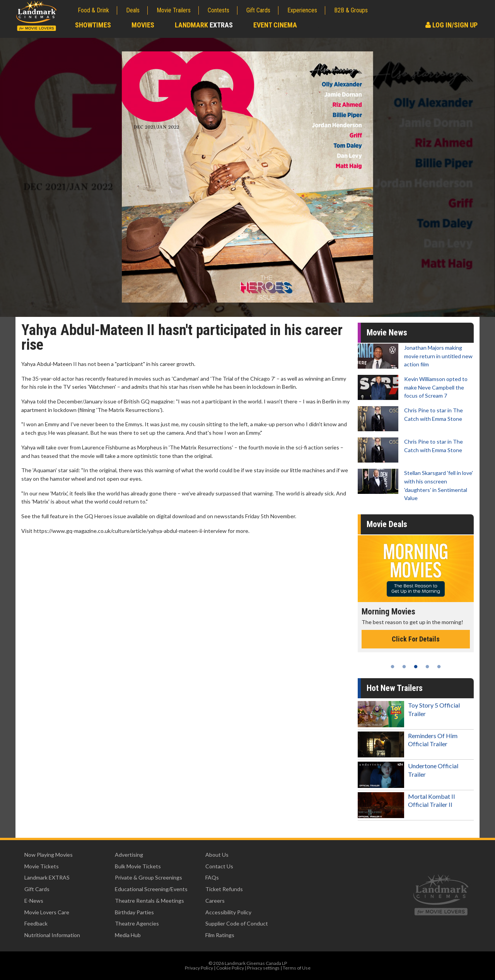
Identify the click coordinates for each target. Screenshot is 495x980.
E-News (34, 901)
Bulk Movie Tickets (138, 866)
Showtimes (93, 25)
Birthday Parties (134, 912)
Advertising (129, 855)
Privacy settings (263, 968)
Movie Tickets (42, 866)
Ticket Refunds (224, 889)
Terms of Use (297, 968)
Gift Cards (258, 10)
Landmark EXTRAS (47, 877)
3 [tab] (416, 667)
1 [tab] (393, 667)
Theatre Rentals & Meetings (149, 901)
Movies (143, 25)
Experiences (302, 10)
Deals (133, 10)
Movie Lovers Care (47, 912)
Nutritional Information (52, 935)
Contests (218, 10)
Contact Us (219, 866)
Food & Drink (93, 10)
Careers (215, 901)
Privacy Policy (199, 968)
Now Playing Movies (49, 855)
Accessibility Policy (228, 912)
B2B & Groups (351, 10)
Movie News (387, 333)
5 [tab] (439, 667)
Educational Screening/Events (151, 889)
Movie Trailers (174, 10)
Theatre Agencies (137, 923)
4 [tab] (427, 667)
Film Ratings (220, 935)
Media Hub (128, 935)
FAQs (212, 877)
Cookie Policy (230, 968)
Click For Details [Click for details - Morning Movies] (416, 639)
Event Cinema (275, 25)
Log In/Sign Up (451, 25)
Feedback (36, 923)
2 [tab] (404, 667)
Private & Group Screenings (148, 877)
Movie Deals (387, 524)
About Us (217, 855)
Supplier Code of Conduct (237, 923)
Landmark (204, 25)
